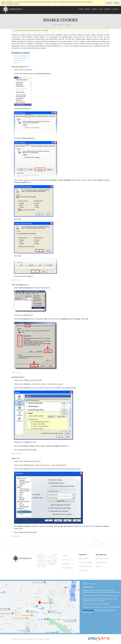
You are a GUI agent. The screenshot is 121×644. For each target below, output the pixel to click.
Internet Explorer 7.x (22, 56)
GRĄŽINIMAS (66, 564)
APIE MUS (65, 556)
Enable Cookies (60, 20)
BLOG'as (98, 566)
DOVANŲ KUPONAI (101, 563)
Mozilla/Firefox (20, 60)
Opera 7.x (17, 63)
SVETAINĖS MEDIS (68, 568)
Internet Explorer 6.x (22, 58)
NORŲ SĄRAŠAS (84, 571)
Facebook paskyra (88, 610)
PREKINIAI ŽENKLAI (102, 558)
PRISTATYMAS (66, 560)
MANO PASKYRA (84, 558)
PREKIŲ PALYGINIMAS (86, 563)
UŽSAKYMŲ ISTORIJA (85, 566)
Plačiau (117, 3)
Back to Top (16, 280)
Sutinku (109, 3)
